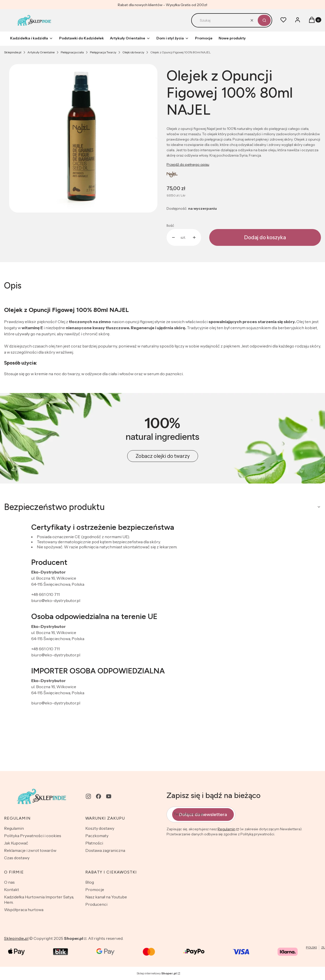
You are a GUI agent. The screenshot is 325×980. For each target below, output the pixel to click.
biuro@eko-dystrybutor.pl (56, 600)
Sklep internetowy (157, 973)
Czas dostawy (17, 858)
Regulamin (14, 828)
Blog (90, 882)
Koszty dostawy (100, 828)
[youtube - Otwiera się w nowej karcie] (109, 796)
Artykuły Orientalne (41, 52)
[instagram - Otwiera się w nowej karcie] (88, 796)
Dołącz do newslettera (203, 814)
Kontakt (12, 889)
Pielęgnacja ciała (72, 52)
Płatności (94, 843)
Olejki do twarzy (133, 52)
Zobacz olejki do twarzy (163, 456)
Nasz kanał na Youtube (106, 897)
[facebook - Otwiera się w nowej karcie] (99, 796)
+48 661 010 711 (45, 594)
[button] (264, 20)
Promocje (95, 889)
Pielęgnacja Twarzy (103, 52)
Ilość (170, 225)
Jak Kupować (16, 843)
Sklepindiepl (16, 938)
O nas (9, 882)
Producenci (96, 904)
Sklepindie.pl (13, 52)
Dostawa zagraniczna (105, 850)
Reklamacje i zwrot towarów (30, 850)
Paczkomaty (97, 836)
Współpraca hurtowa (24, 910)
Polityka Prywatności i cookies (33, 836)
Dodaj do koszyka (265, 237)
